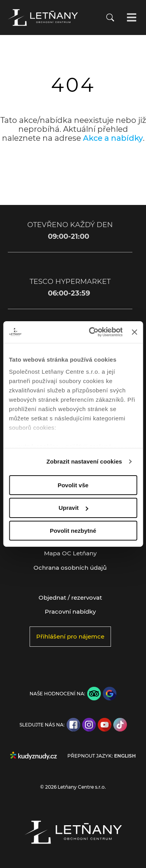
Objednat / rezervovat (70, 598)
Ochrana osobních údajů (70, 568)
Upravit (73, 508)
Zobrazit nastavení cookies (84, 461)
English (125, 756)
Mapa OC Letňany (70, 553)
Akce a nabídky (113, 138)
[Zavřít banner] (134, 332)
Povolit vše (73, 485)
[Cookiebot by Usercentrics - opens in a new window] (92, 332)
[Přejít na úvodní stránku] (43, 17)
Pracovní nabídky (70, 612)
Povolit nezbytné (73, 531)
